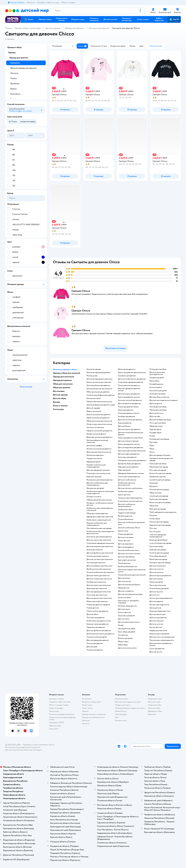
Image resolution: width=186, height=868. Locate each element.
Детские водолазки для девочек (131, 448)
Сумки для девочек (157, 649)
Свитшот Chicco (81, 291)
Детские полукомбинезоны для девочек (130, 434)
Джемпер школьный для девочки (100, 437)
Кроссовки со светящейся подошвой (128, 602)
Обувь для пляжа (156, 426)
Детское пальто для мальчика (98, 576)
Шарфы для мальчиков (158, 631)
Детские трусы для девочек (160, 576)
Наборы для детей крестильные (99, 500)
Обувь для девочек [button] (62, 388)
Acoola (152, 436)
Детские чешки (124, 609)
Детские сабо (155, 416)
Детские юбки (92, 614)
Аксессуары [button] (59, 409)
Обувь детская (124, 588)
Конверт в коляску (94, 497)
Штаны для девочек (126, 410)
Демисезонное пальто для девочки (100, 634)
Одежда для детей (93, 462)
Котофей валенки (156, 384)
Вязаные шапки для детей (159, 634)
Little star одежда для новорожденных (158, 536)
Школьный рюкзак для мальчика (99, 389)
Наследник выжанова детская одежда (161, 459)
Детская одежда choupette (160, 455)
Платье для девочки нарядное (98, 605)
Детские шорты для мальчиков (99, 585)
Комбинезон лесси (125, 510)
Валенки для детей (125, 638)
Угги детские (123, 635)
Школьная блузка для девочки (98, 385)
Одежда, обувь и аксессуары (28, 28)
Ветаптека (152, 714)
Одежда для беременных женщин (131, 473)
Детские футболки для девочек (99, 631)
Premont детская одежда (159, 522)
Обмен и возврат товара (59, 705)
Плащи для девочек (126, 534)
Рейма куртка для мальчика (97, 601)
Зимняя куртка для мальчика (98, 556)
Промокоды (54, 711)
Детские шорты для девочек (129, 394)
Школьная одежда (94, 369)
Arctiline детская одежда (159, 553)
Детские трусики (156, 592)
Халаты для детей (156, 582)
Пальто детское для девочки (129, 385)
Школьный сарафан (94, 446)
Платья (13, 78)
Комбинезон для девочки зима (99, 621)
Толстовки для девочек (96, 618)
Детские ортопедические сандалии (164, 400)
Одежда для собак (155, 711)
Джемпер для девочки (127, 369)
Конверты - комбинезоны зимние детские (100, 504)
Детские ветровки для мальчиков (100, 546)
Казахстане (28, 750)
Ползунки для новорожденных (130, 498)
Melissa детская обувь (158, 410)
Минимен (153, 515)
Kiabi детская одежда (158, 550)
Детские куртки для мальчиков (99, 540)
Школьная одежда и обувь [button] (65, 369)
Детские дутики (156, 404)
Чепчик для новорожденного (161, 598)
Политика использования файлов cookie (62, 718)
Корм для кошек (154, 702)
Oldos (152, 446)
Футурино (154, 486)
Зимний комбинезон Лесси (129, 528)
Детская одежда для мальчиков (99, 592)
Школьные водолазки (95, 455)
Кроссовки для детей (126, 616)
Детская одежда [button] (60, 395)
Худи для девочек (125, 423)
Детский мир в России (14, 750)
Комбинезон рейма (126, 491)
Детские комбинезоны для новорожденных (97, 484)
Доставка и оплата (56, 699)
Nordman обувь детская (127, 606)
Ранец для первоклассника (160, 611)
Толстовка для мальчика (96, 563)
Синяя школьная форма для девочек (101, 395)
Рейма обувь (154, 381)
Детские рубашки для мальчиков (99, 566)
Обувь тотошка (155, 493)
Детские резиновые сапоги (129, 622)
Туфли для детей (124, 470)
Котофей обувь (155, 433)
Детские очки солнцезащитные (162, 637)
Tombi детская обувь (158, 394)
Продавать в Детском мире (60, 702)
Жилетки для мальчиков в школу (99, 424)
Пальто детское (124, 563)
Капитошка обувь (156, 546)
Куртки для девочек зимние (129, 397)
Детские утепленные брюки (129, 585)
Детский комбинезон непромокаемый (127, 505)
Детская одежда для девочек (98, 640)
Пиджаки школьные (94, 459)
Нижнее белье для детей (159, 588)
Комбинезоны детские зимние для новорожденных (100, 492)
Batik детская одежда (158, 509)
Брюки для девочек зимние (129, 444)
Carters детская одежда (158, 499)
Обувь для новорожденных (97, 513)
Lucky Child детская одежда (160, 543)
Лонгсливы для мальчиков (97, 595)
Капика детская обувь (158, 464)
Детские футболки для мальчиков (100, 553)
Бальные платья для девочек (98, 624)
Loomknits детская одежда (160, 480)
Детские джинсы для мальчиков (99, 598)
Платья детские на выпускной (98, 473)
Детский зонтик (156, 652)
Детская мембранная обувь (160, 420)
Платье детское (93, 608)
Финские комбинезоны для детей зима (131, 523)
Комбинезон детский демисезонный (126, 484)
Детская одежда (53, 28)
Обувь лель (154, 506)
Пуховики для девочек (127, 376)
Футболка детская (125, 516)
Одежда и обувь (14, 47)
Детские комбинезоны (127, 480)
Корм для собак (154, 708)
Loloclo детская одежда (159, 496)
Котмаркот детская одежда (160, 563)
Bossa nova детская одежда (160, 502)
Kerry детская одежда (158, 470)
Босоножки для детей (158, 391)
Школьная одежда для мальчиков (99, 379)
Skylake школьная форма (96, 434)
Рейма (152, 449)
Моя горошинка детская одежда (99, 528)
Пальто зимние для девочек (97, 611)
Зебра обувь (123, 645)
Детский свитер (124, 581)
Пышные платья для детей (97, 637)
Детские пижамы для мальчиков (99, 579)
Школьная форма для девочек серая (101, 405)
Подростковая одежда (127, 513)
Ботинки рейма (156, 387)
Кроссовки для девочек (127, 457)
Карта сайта (54, 729)
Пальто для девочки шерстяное (130, 438)
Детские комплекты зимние (129, 554)
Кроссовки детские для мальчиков (132, 451)
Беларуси (38, 750)
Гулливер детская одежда (159, 439)
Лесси (152, 452)
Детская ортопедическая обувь (130, 594)
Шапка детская (155, 608)
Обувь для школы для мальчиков (99, 421)
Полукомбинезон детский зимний (132, 575)
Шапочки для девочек (158, 618)
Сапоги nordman (124, 598)
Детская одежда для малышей (98, 470)
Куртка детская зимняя (127, 560)
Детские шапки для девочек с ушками (161, 644)
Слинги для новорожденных (129, 477)
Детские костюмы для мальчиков (100, 559)
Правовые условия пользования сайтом (39, 745)
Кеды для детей (155, 429)
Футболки (15, 84)
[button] (174, 19)
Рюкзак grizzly (92, 376)
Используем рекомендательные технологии (23, 747)
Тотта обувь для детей (158, 556)
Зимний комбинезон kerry (128, 550)
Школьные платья (94, 398)
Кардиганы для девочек (96, 627)
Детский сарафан (93, 408)
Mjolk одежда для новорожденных (163, 512)
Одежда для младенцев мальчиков (100, 517)
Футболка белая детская (127, 567)
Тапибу (121, 625)
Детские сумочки (156, 624)
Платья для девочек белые (128, 407)
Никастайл (154, 483)
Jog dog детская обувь (127, 629)
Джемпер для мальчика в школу (99, 452)
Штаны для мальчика (95, 550)
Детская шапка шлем (158, 614)
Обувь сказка (123, 642)
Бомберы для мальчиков (96, 582)
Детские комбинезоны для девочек (132, 379)
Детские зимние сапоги (127, 648)
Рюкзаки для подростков (159, 605)
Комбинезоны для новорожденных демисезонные (100, 532)
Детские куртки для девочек (129, 429)
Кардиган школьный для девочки (99, 431)
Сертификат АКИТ (57, 723)
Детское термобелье (126, 557)
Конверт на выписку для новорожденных (96, 466)
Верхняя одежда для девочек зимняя (129, 390)
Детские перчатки (157, 621)
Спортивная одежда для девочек (131, 382)
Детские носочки (156, 572)
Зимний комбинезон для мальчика (100, 572)
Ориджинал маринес (158, 477)
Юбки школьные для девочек (98, 392)
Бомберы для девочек (127, 416)
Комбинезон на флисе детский (99, 520)
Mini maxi (153, 528)
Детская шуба (92, 647)
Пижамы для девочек (95, 650)
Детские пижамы (156, 579)
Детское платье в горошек (128, 441)
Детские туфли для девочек (129, 454)
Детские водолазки (126, 544)
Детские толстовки (126, 537)
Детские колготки (157, 569)
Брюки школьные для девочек (98, 415)
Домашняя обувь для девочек (129, 464)
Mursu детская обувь (158, 423)
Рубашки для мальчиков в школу (99, 402)
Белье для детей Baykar (158, 540)
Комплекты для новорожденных (99, 537)
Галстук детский (156, 627)
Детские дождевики (126, 547)
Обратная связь (55, 726)
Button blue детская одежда (160, 473)
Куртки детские (124, 495)
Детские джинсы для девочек (129, 404)
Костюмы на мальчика (95, 427)
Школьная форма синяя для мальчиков (97, 441)
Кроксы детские (124, 612)
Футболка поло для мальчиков (99, 569)
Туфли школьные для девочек (98, 418)
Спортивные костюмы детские (130, 501)
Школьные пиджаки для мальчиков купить (132, 571)
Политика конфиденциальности (62, 714)
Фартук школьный (94, 411)
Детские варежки (156, 601)
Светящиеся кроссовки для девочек (132, 460)
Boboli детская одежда (158, 559)
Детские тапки (124, 619)
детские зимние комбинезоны (130, 488)
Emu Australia (155, 532)
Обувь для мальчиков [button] (63, 384)
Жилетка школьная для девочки (99, 449)
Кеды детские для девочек (128, 467)
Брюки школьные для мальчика (99, 382)
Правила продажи (56, 708)
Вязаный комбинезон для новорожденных (97, 524)
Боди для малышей (94, 477)
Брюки (13, 89)
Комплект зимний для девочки (130, 400)
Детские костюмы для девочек (130, 420)
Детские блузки (124, 426)
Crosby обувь (155, 519)
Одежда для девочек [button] (62, 380)
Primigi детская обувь (158, 369)
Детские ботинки (156, 413)
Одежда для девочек (74, 28)
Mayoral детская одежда (159, 467)
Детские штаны (124, 578)
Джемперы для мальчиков (97, 588)
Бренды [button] (57, 402)
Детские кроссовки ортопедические (157, 373)
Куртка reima (123, 531)
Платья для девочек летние (129, 413)
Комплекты (15, 94)
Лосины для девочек (95, 643)
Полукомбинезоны (126, 519)
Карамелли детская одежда (160, 525)
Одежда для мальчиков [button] (63, 377)
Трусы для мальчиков (158, 585)
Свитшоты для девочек (99, 28)
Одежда (12, 53)
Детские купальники (158, 566)
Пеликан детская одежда (159, 490)
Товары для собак (155, 705)
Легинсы (14, 73)
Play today (153, 442)
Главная (9, 28)
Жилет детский (124, 541)
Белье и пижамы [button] (60, 406)
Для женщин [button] (59, 391)
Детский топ (154, 595)
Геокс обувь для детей (127, 632)
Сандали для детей (157, 378)
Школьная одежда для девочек (98, 372)
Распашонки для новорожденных (100, 480)
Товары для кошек (155, 699)
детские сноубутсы (126, 591)
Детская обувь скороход (159, 397)
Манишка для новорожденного (162, 640)
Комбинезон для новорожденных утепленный (100, 509)
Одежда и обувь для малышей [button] (67, 373)
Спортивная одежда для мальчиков (100, 543)
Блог (117, 717)
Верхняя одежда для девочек (24, 68)
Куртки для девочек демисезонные (132, 372)
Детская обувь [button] (60, 398)
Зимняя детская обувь (158, 407)
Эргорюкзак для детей (95, 488)
